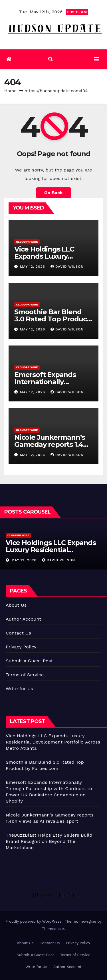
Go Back (53, 193)
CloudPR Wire (27, 242)
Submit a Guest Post (29, 661)
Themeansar (53, 929)
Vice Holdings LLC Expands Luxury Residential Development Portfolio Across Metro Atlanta (53, 742)
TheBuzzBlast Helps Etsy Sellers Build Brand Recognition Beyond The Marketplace (49, 841)
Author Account (24, 619)
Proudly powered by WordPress (34, 921)
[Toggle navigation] (96, 59)
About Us (16, 605)
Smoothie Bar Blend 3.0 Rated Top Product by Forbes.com (52, 319)
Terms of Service (25, 675)
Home (10, 91)
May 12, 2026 (33, 267)
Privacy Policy (21, 647)
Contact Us (18, 633)
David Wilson (67, 267)
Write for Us (19, 689)
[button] (51, 59)
